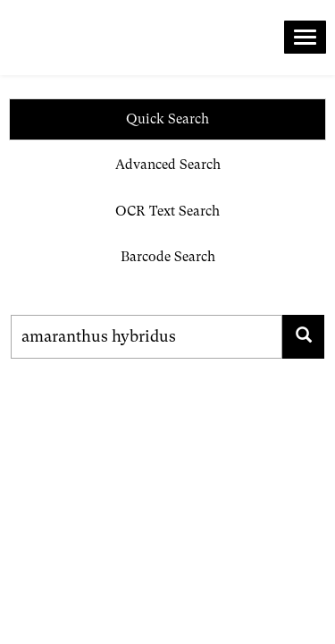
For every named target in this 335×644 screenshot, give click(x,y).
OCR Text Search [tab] (167, 211)
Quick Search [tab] (167, 119)
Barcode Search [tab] (168, 257)
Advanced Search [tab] (168, 165)
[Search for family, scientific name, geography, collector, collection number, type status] (147, 337)
